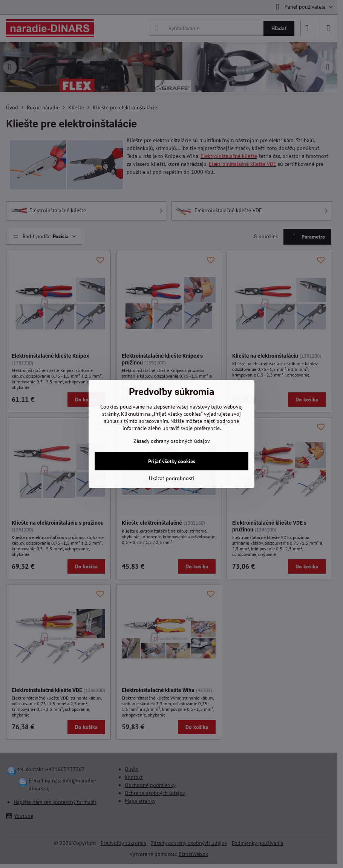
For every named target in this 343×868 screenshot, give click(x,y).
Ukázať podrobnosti (172, 478)
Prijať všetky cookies (172, 461)
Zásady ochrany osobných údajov (172, 441)
